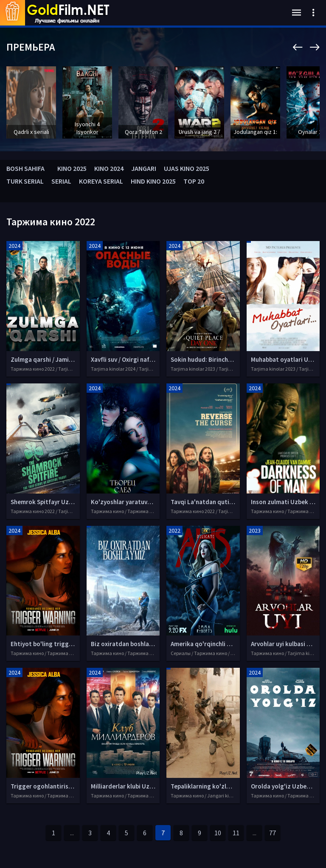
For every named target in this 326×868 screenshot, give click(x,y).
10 (218, 833)
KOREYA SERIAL (101, 181)
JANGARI (144, 168)
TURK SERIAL (25, 181)
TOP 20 (194, 181)
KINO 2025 (72, 168)
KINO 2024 (109, 168)
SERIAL (61, 181)
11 (236, 833)
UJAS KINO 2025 (187, 168)
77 (273, 833)
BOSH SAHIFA (25, 168)
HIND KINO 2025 (153, 181)
